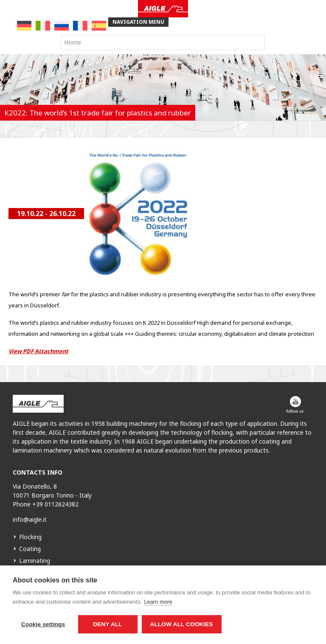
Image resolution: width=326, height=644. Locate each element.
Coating (30, 549)
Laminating (35, 561)
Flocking (30, 537)
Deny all (107, 624)
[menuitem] (24, 26)
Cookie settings (43, 624)
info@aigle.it (30, 519)
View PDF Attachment (38, 351)
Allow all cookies (182, 624)
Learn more (158, 602)
